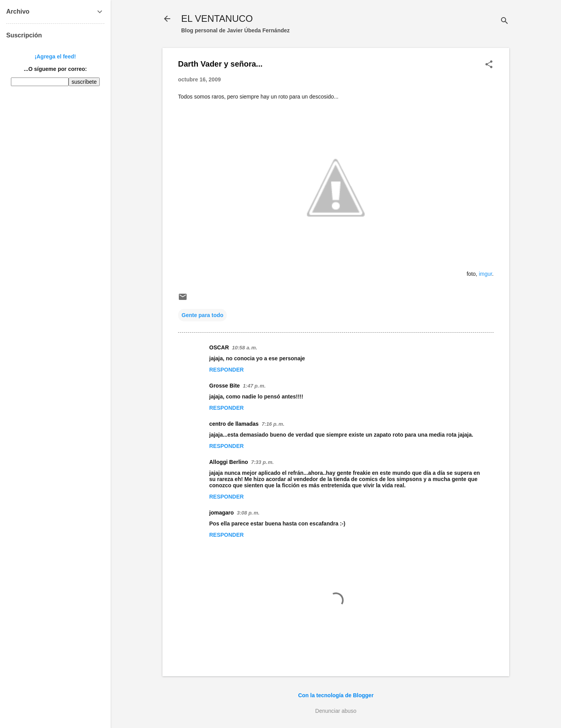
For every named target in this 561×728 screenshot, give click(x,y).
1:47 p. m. (254, 386)
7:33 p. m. (263, 462)
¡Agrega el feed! (55, 56)
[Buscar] (505, 21)
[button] (489, 65)
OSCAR (219, 347)
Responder (227, 370)
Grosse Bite (225, 386)
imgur (485, 274)
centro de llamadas (234, 424)
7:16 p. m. (273, 424)
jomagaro (221, 513)
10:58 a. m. (245, 348)
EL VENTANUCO (217, 19)
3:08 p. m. (248, 513)
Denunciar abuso (336, 711)
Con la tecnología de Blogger (336, 695)
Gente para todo (202, 315)
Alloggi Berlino (229, 462)
